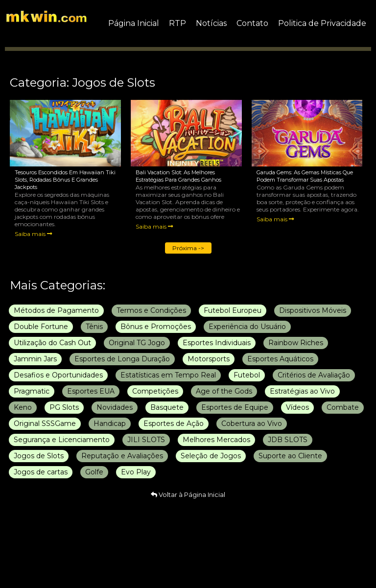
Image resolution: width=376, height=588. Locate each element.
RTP (177, 23)
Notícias (211, 23)
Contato (252, 23)
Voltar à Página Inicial (188, 494)
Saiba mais (34, 234)
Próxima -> (188, 248)
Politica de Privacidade (322, 23)
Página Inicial (134, 23)
